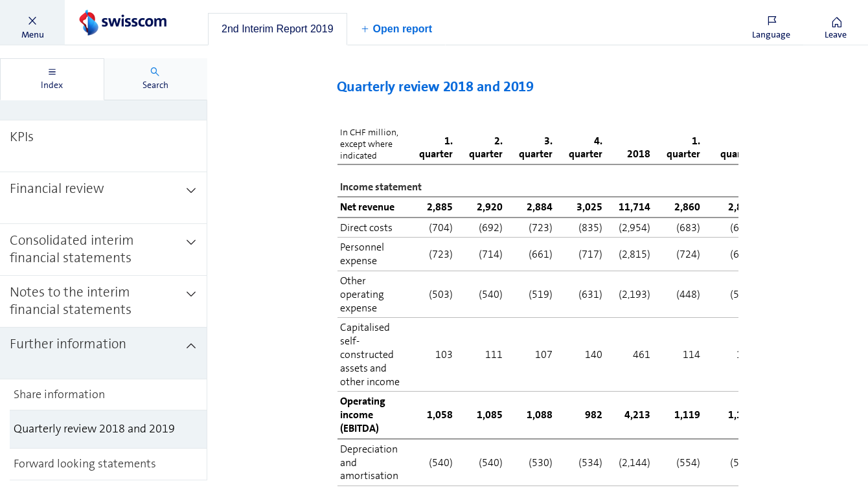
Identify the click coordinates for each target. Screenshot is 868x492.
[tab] (278, 29)
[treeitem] (104, 145)
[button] (32, 23)
